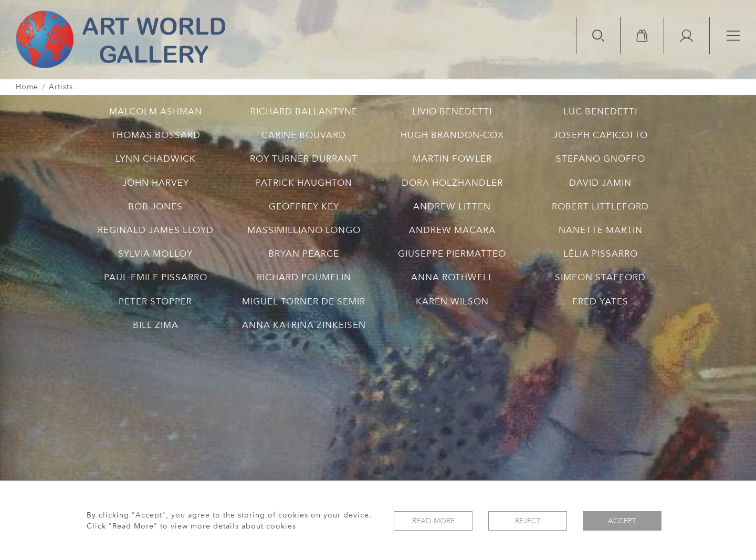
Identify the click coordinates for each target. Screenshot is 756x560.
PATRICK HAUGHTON (304, 183)
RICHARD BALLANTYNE (304, 112)
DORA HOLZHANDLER (452, 183)
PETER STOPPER (155, 302)
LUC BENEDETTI (600, 112)
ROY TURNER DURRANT (304, 159)
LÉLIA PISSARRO (601, 254)
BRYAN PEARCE (304, 254)
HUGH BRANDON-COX (452, 135)
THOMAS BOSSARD (156, 135)
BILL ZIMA (156, 325)
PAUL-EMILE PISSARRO (156, 277)
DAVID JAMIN (600, 183)
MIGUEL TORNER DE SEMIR (304, 302)
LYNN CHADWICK (156, 159)
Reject (528, 521)
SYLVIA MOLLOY (155, 254)
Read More (433, 521)
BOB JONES (155, 207)
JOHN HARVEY (156, 183)
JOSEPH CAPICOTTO (601, 135)
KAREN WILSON (452, 302)
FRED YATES (600, 302)
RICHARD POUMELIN (304, 277)
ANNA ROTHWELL (452, 277)
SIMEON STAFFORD (600, 277)
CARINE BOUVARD (304, 135)
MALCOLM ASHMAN (156, 112)
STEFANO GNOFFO (601, 159)
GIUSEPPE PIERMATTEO (452, 254)
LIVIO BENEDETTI (452, 112)
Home (27, 87)
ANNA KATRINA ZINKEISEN (304, 325)
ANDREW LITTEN (452, 207)
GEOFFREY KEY (304, 207)
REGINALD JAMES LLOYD (156, 230)
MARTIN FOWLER (452, 159)
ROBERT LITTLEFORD (600, 207)
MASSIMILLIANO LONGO (304, 230)
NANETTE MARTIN (601, 230)
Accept (622, 521)
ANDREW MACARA (452, 230)
